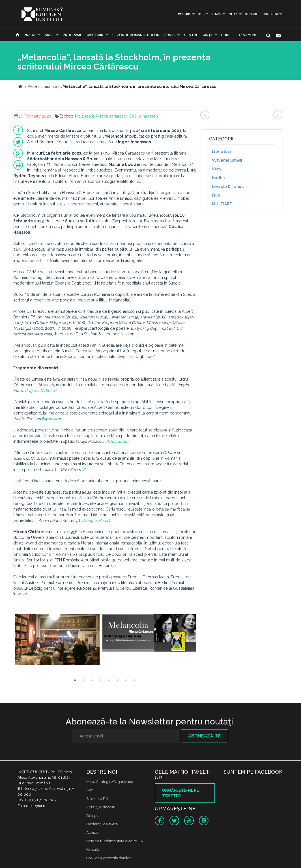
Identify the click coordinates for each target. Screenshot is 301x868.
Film (216, 195)
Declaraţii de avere (102, 824)
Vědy (217, 169)
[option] (57, 640)
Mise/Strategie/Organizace (110, 782)
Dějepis (93, 816)
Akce (49, 35)
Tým (90, 790)
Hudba (218, 178)
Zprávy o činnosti (101, 807)
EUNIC (170, 35)
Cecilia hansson (144, 116)
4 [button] (100, 680)
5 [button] (109, 680)
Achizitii (93, 833)
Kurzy (203, 14)
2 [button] (83, 680)
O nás (217, 14)
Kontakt (252, 14)
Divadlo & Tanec (228, 186)
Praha (30, 35)
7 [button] (126, 680)
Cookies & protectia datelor (108, 858)
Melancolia (85, 116)
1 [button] (75, 680)
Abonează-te (205, 736)
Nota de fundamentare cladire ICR (115, 841)
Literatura (222, 151)
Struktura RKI (97, 799)
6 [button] (117, 680)
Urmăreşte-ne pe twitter (180, 793)
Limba (184, 14)
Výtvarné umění (227, 160)
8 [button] (134, 680)
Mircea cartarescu (112, 116)
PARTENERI (270, 14)
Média (233, 14)
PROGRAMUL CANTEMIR (83, 35)
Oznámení (247, 35)
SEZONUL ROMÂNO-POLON (136, 35)
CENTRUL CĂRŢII (198, 35)
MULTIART (222, 204)
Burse (227, 35)
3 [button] (92, 680)
